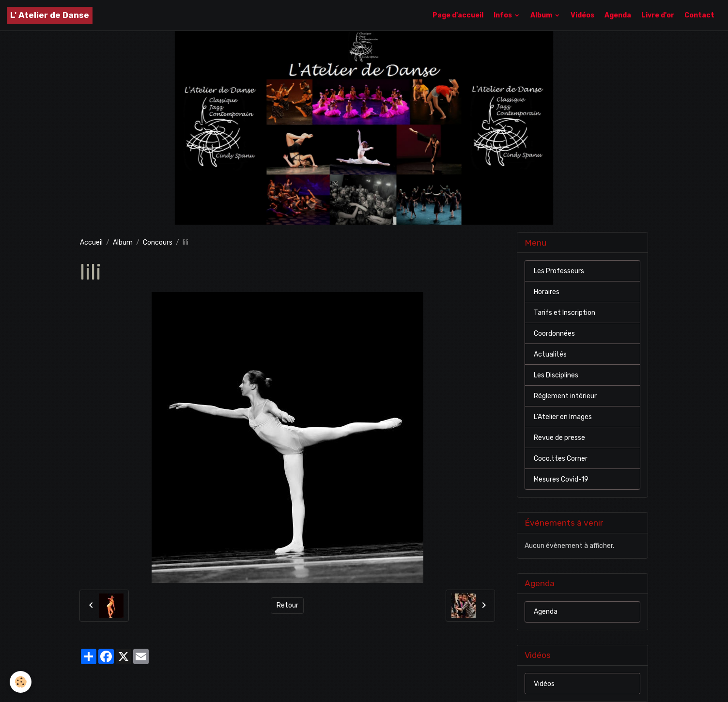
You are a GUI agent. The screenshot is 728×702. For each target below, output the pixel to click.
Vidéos (582, 15)
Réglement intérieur (565, 396)
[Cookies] (21, 682)
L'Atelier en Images (563, 417)
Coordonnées (554, 334)
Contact (699, 15)
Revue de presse (559, 438)
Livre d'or (658, 15)
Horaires (547, 292)
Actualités (550, 354)
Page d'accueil (458, 15)
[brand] (50, 15)
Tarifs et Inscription (565, 313)
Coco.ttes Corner (561, 459)
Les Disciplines (556, 375)
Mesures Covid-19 (561, 479)
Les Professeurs (559, 271)
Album (542, 15)
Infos (503, 15)
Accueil (91, 242)
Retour (287, 605)
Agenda (618, 15)
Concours (158, 242)
